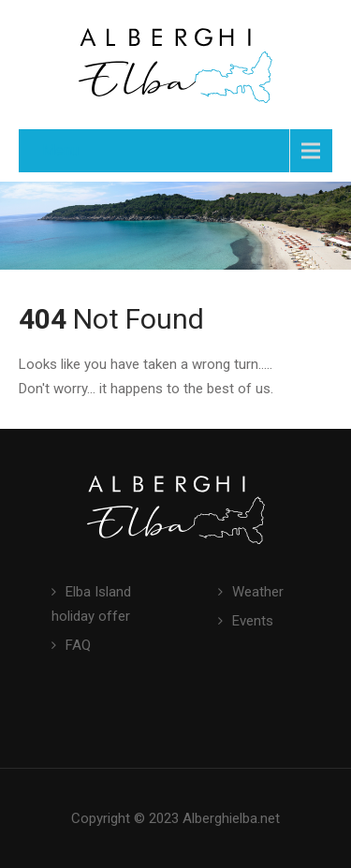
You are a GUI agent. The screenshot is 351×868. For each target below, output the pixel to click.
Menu (60, 150)
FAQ (78, 645)
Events (253, 621)
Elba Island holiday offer (91, 604)
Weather (258, 592)
